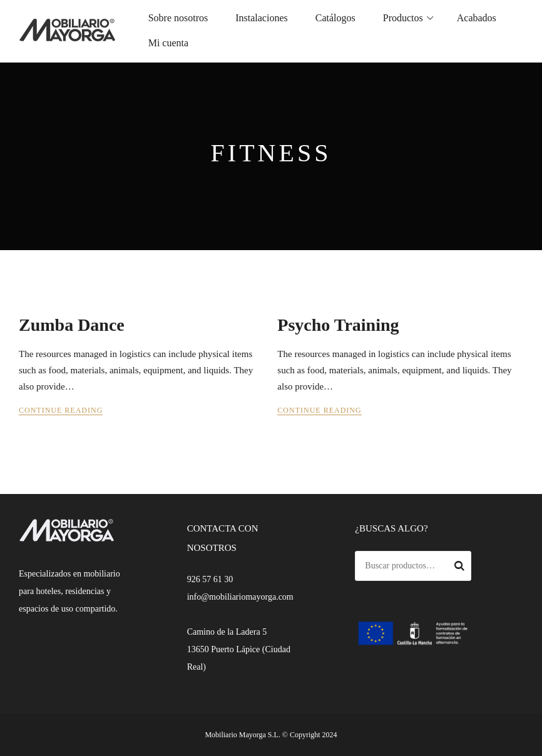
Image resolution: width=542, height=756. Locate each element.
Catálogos (335, 18)
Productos (403, 18)
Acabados (477, 18)
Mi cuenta (168, 43)
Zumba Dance (72, 325)
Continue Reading (61, 410)
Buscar (459, 568)
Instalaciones (262, 18)
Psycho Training (338, 325)
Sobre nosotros (178, 18)
